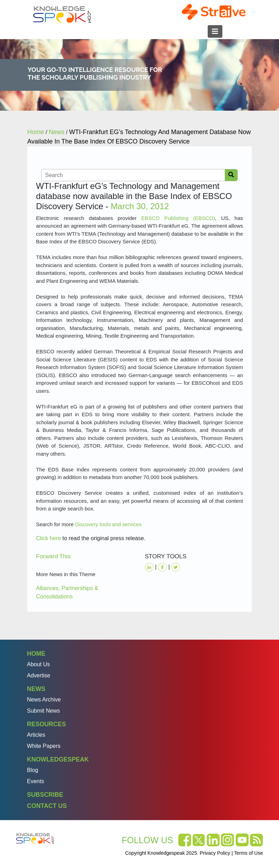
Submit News (43, 711)
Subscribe (45, 795)
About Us (38, 664)
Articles (36, 735)
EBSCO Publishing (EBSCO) (178, 218)
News (36, 689)
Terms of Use (249, 853)
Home (36, 654)
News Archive (44, 700)
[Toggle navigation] (215, 31)
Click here (48, 538)
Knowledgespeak (58, 759)
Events (35, 781)
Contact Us (47, 806)
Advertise (39, 675)
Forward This (53, 556)
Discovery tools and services (108, 524)
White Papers (44, 746)
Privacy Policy (215, 853)
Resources (46, 724)
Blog (33, 770)
